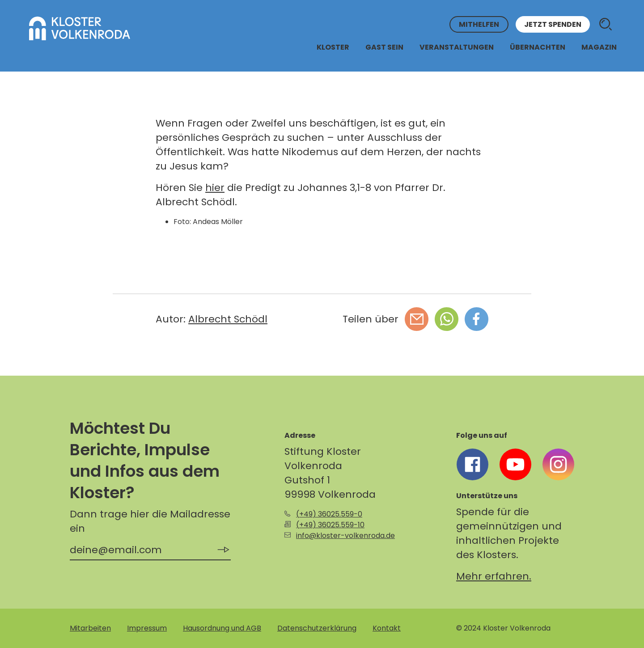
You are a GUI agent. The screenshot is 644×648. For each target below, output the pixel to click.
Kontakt (387, 628)
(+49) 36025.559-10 (330, 525)
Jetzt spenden (553, 24)
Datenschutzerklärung (317, 628)
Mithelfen (479, 24)
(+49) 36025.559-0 (329, 514)
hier (215, 188)
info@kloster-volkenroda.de (345, 536)
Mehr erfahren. (494, 576)
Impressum (147, 628)
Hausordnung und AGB (222, 628)
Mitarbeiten (90, 628)
